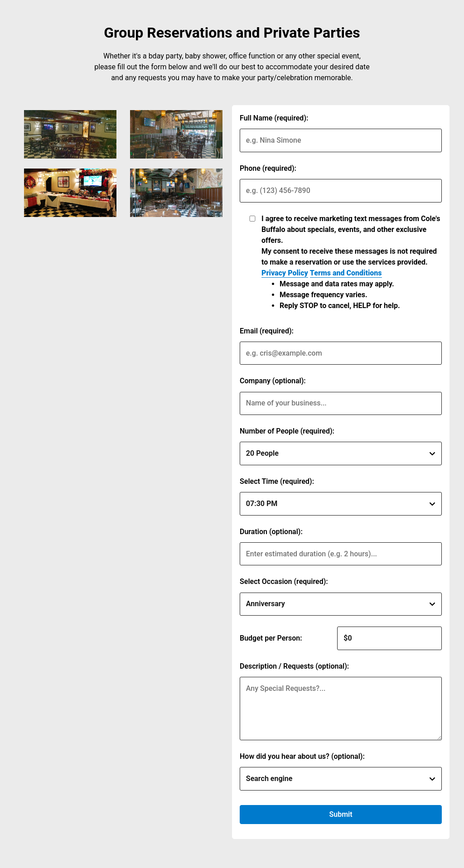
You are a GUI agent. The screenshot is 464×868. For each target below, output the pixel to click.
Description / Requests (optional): (294, 666)
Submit (341, 814)
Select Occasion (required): (284, 581)
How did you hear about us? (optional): (302, 756)
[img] (70, 134)
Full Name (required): (274, 118)
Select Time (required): (277, 481)
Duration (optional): (271, 532)
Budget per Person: (271, 638)
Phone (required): (268, 168)
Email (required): (267, 331)
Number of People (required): (287, 431)
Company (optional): (273, 381)
